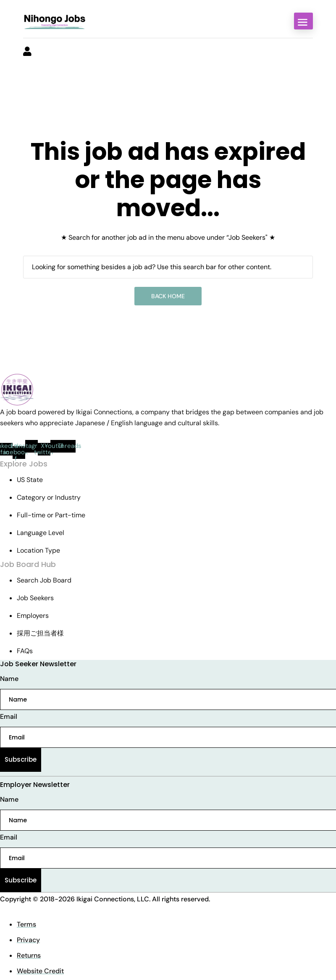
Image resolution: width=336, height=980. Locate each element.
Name (9, 679)
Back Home (168, 296)
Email (9, 716)
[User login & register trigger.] (27, 52)
